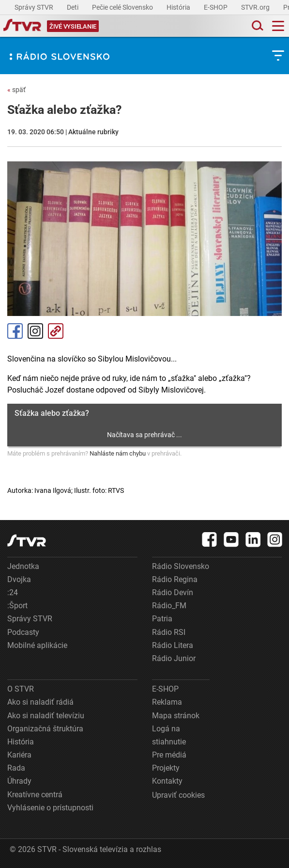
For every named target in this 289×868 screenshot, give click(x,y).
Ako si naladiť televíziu (46, 716)
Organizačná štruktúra (45, 729)
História (179, 7)
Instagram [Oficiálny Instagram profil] (35, 331)
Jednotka (23, 566)
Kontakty (167, 781)
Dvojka (19, 579)
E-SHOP (216, 7)
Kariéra (19, 755)
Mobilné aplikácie (37, 645)
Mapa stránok (176, 716)
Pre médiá (169, 755)
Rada (16, 768)
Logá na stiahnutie (169, 735)
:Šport (17, 606)
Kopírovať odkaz (56, 331)
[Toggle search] (257, 26)
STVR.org (256, 7)
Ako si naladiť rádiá (40, 702)
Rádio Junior (174, 658)
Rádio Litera (173, 645)
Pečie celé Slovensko (123, 7)
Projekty (166, 768)
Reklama (167, 702)
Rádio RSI (169, 632)
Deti (73, 7)
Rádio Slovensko (181, 566)
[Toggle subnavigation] (278, 55)
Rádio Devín (173, 592)
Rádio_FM (169, 606)
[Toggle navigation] (278, 26)
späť (16, 90)
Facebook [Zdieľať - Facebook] (15, 331)
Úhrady (19, 781)
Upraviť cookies (178, 795)
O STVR (21, 689)
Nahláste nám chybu (118, 453)
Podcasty (23, 632)
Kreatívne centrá (35, 795)
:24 (13, 592)
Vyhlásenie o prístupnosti (50, 808)
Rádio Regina (175, 579)
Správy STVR (35, 7)
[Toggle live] (73, 26)
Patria (162, 619)
